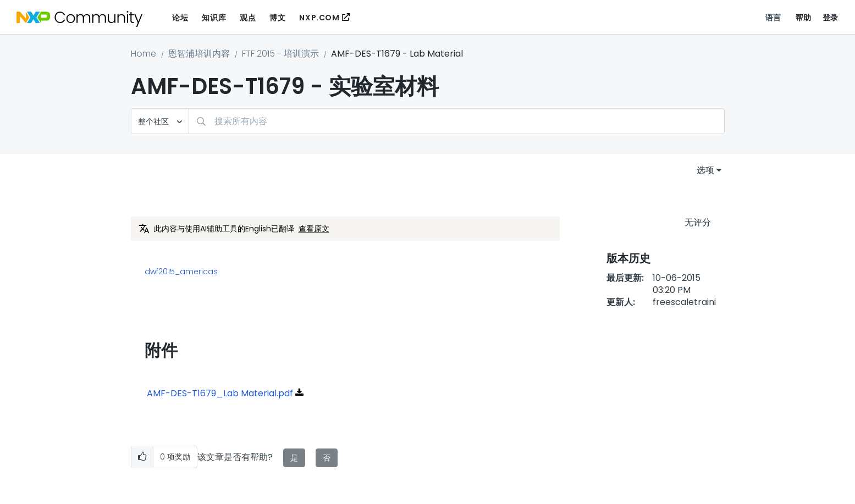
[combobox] (457, 121)
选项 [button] (705, 170)
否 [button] (327, 458)
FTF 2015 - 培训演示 (280, 54)
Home (144, 54)
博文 (277, 18)
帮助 (804, 18)
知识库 (214, 18)
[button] (142, 457)
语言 (773, 18)
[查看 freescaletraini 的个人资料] (684, 302)
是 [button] (294, 458)
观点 (248, 18)
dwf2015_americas (181, 272)
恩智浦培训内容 (199, 54)
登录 (831, 18)
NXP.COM (319, 18)
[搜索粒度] (160, 121)
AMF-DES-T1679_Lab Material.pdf (220, 393)
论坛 (180, 18)
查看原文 (314, 229)
